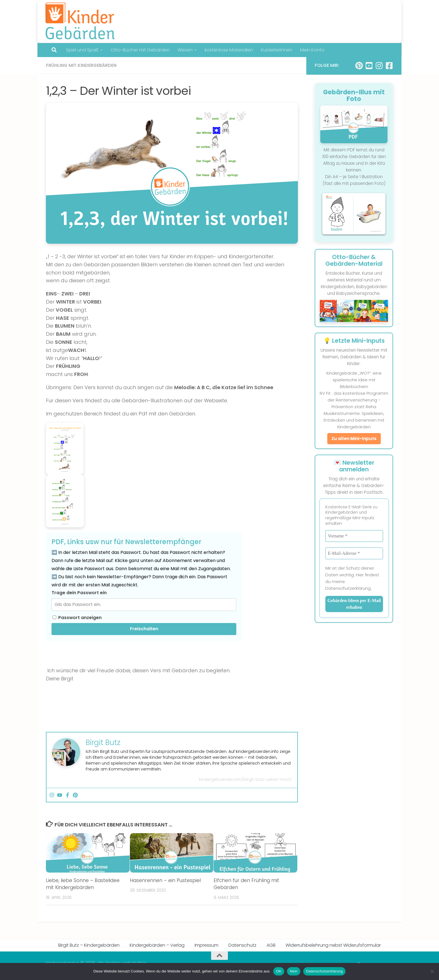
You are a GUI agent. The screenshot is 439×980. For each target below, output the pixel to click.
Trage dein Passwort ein (79, 593)
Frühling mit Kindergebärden (81, 65)
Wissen (184, 50)
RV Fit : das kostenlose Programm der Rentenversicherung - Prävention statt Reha (354, 400)
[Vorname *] (354, 536)
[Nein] (432, 971)
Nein (294, 971)
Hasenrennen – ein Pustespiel (165, 880)
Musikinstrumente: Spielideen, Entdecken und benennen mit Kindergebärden (354, 420)
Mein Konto (309, 50)
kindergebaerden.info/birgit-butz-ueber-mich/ (245, 779)
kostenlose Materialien (226, 50)
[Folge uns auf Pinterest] (359, 66)
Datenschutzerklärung (324, 971)
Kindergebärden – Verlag (157, 945)
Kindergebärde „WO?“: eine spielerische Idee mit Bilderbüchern (354, 380)
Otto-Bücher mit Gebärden (139, 50)
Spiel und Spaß (82, 50)
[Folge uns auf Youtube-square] (369, 66)
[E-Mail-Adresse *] (354, 553)
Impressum (206, 945)
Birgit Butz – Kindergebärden (89, 945)
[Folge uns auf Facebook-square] (389, 66)
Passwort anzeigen (77, 618)
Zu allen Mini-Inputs (354, 439)
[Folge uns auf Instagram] (379, 66)
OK (279, 971)
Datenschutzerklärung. (348, 588)
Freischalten (144, 629)
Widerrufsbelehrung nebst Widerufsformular (333, 945)
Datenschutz (242, 945)
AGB (271, 945)
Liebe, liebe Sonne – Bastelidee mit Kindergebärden (83, 884)
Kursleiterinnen (274, 50)
